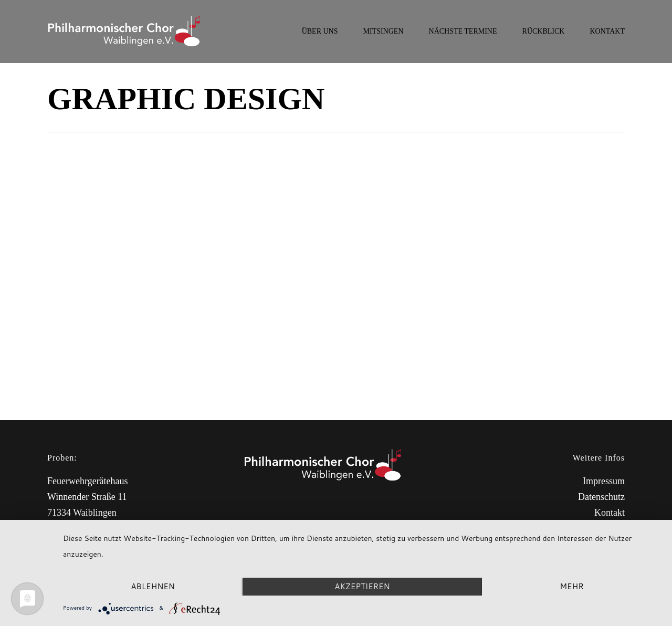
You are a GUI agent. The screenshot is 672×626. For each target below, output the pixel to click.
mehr (571, 586)
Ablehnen (153, 586)
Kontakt (610, 513)
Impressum (604, 481)
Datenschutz (601, 497)
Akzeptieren (362, 586)
